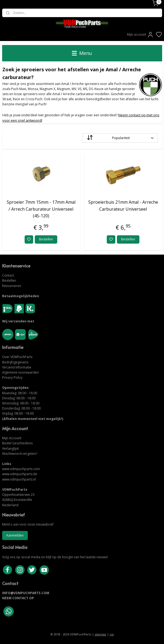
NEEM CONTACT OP (18, 598)
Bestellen (46, 239)
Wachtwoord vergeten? (20, 454)
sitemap (100, 634)
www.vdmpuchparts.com (21, 469)
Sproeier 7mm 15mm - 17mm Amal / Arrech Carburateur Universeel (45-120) (41, 209)
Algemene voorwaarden (20, 372)
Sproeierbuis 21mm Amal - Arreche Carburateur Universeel (123, 206)
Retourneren (12, 286)
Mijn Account (12, 438)
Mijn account (140, 35)
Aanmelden (15, 535)
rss (112, 634)
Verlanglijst (10, 448)
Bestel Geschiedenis (17, 443)
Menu (82, 53)
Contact (8, 275)
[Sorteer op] (120, 138)
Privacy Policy (12, 377)
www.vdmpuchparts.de (20, 474)
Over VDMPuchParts (17, 357)
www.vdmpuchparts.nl (19, 479)
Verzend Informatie (17, 367)
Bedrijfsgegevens (15, 362)
